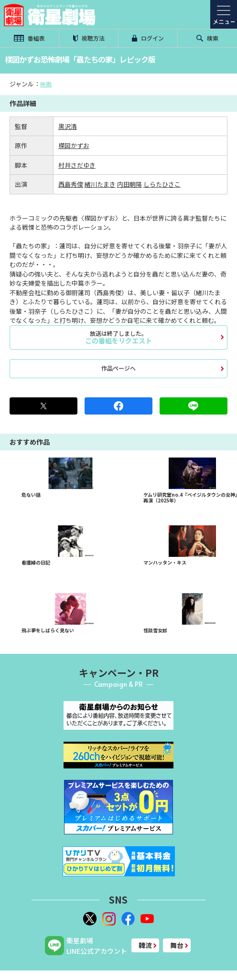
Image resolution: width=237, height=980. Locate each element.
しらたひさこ (162, 184)
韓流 (145, 945)
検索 (207, 38)
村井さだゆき (77, 165)
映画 (46, 84)
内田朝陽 (129, 184)
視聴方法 (89, 38)
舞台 (177, 945)
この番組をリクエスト (118, 337)
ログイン (148, 38)
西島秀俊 (71, 184)
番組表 (29, 38)
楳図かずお (74, 145)
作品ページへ (118, 368)
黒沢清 (68, 126)
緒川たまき (100, 184)
